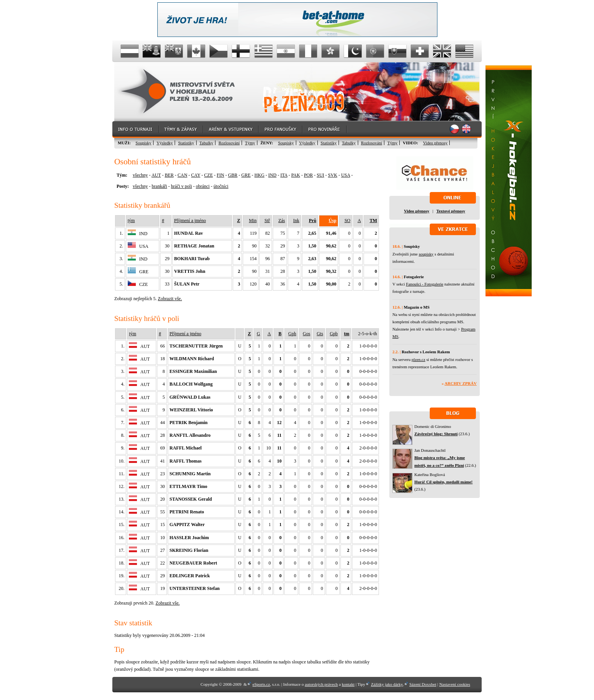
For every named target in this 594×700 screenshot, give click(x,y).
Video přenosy (435, 143)
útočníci (221, 186)
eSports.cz (261, 684)
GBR (233, 175)
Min (253, 221)
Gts (320, 334)
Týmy (250, 143)
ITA (284, 175)
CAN (182, 175)
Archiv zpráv (461, 383)
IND (272, 175)
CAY (196, 175)
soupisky (426, 254)
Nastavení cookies (455, 684)
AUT (156, 175)
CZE (209, 175)
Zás (281, 221)
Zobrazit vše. (170, 299)
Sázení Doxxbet (423, 684)
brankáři (159, 186)
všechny (140, 175)
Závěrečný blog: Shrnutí (436, 434)
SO (347, 221)
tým (131, 221)
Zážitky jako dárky (387, 684)
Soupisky (143, 143)
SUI (320, 175)
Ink (296, 221)
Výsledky (165, 143)
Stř (267, 221)
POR (308, 175)
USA (346, 175)
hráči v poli (181, 186)
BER (169, 175)
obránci (203, 186)
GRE (246, 175)
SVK (333, 175)
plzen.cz (419, 359)
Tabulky (206, 143)
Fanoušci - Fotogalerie (425, 284)
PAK (296, 175)
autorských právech (321, 684)
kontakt (348, 684)
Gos (306, 334)
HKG (259, 175)
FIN (220, 175)
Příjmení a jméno (190, 221)
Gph (292, 334)
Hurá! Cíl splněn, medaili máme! (443, 482)
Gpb (334, 334)
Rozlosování (229, 143)
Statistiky (186, 143)
